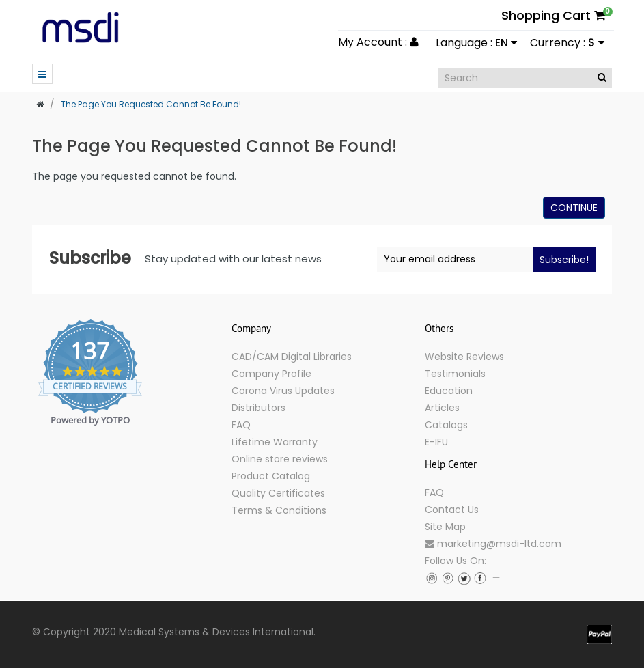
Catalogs (446, 425)
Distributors (258, 408)
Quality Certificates (278, 493)
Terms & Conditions (279, 510)
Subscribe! (564, 260)
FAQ (241, 425)
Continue (574, 208)
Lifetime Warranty (275, 442)
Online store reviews (280, 459)
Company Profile (271, 374)
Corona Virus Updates (283, 391)
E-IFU (436, 442)
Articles (442, 408)
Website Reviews (464, 357)
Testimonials (455, 374)
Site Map (445, 527)
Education (449, 391)
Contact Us (452, 510)
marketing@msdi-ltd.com (493, 544)
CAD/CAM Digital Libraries (292, 357)
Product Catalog (271, 476)
